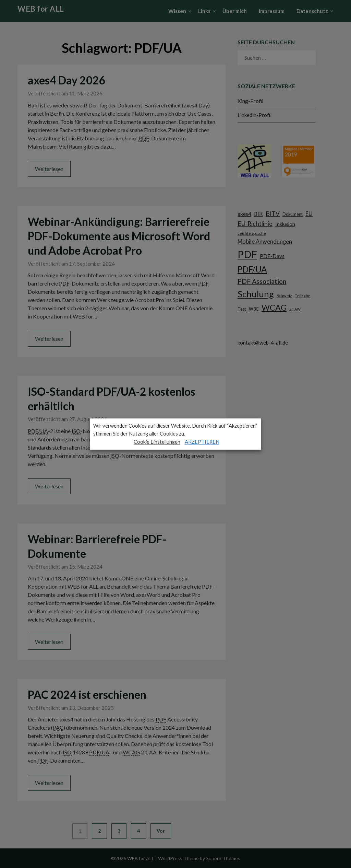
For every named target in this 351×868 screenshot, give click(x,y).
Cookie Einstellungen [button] (157, 442)
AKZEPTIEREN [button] (202, 442)
